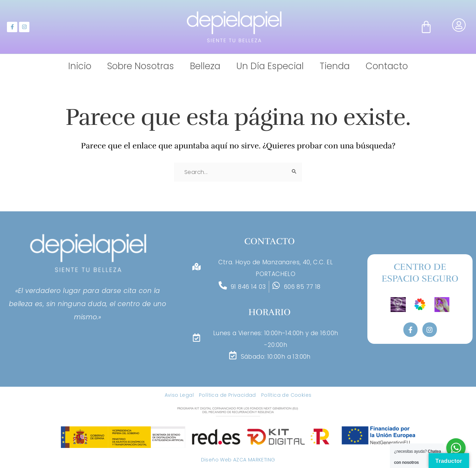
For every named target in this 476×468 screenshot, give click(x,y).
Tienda (335, 66)
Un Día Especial (270, 66)
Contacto (387, 66)
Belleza (205, 66)
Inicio (80, 66)
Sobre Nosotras (141, 66)
